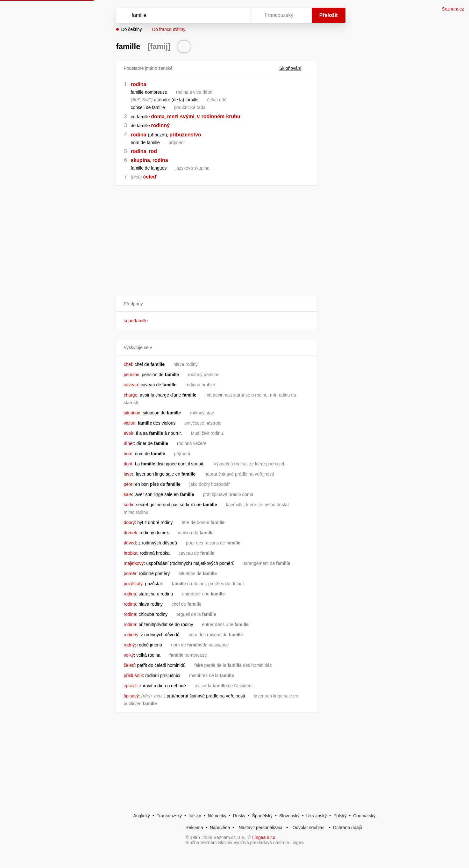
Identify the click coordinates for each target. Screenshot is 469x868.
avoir (129, 433)
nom (128, 454)
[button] (217, 304)
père (128, 484)
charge (131, 395)
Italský (195, 816)
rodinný (160, 125)
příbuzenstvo (185, 135)
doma (158, 117)
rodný (129, 645)
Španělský (262, 816)
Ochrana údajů (348, 828)
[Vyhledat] (182, 15)
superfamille (136, 321)
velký (129, 655)
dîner (129, 443)
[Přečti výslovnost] (184, 47)
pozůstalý (133, 584)
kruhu (233, 117)
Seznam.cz (453, 9)
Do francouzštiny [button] (169, 29)
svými (187, 117)
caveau (131, 385)
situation (132, 413)
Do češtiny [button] (132, 29)
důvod (130, 543)
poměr (130, 573)
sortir (129, 505)
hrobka (131, 553)
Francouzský (169, 816)
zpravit (130, 686)
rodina (139, 84)
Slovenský (289, 816)
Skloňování (294, 68)
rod (153, 151)
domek (131, 533)
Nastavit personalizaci (260, 828)
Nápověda (220, 828)
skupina (140, 160)
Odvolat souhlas (308, 828)
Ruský (239, 816)
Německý (217, 816)
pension (132, 375)
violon (130, 423)
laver (129, 474)
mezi (173, 117)
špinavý (131, 696)
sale (128, 494)
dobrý (129, 522)
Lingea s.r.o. (264, 837)
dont (128, 464)
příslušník (133, 675)
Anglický (142, 816)
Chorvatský (364, 816)
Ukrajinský (317, 816)
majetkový (134, 563)
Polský (340, 816)
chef (128, 364)
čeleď (150, 177)
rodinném (213, 117)
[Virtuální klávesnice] (240, 15)
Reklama (194, 828)
